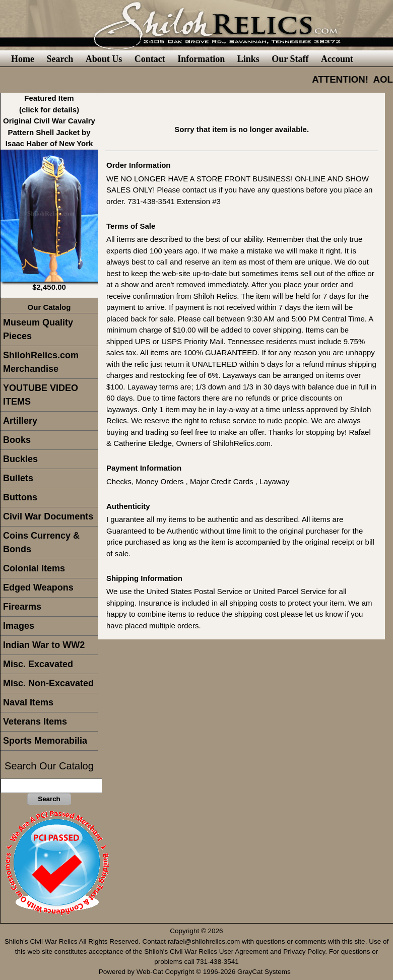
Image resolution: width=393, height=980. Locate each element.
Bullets (18, 478)
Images (19, 626)
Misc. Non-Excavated (48, 683)
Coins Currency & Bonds (41, 542)
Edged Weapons (38, 587)
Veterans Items (35, 722)
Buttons (20, 497)
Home (23, 59)
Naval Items (28, 702)
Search (60, 59)
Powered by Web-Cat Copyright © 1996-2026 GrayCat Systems (197, 972)
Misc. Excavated (38, 664)
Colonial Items (34, 568)
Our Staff (290, 59)
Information (201, 59)
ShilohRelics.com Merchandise (41, 362)
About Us (104, 59)
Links (248, 59)
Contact (150, 59)
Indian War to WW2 (44, 645)
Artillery (20, 421)
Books (17, 440)
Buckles (20, 459)
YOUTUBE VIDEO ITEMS (41, 395)
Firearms (22, 607)
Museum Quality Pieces (38, 329)
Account (337, 59)
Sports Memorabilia (45, 741)
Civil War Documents (48, 516)
